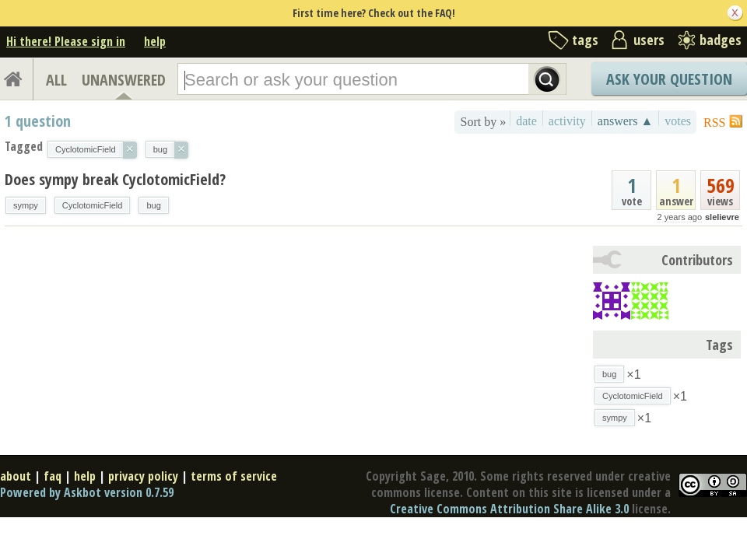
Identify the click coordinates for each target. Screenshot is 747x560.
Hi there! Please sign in (66, 41)
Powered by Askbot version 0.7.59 (87, 492)
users (649, 40)
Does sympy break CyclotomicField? (115, 179)
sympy (26, 205)
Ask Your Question (669, 79)
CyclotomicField (93, 205)
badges (721, 40)
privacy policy (143, 476)
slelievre (722, 217)
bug (153, 205)
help (155, 41)
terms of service (234, 476)
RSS (714, 122)
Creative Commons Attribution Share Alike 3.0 (509, 509)
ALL (56, 80)
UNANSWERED (124, 80)
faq (53, 476)
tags (585, 40)
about (16, 476)
